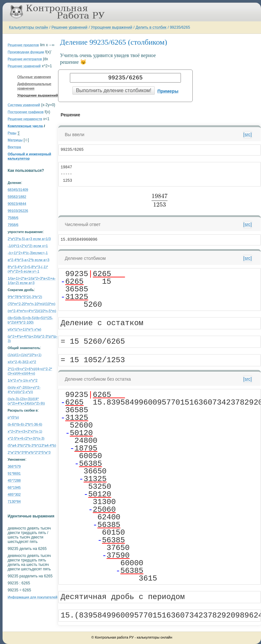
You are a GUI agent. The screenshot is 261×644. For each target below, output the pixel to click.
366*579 (14, 466)
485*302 (14, 494)
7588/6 (13, 218)
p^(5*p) (13, 417)
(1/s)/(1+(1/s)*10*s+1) (25, 355)
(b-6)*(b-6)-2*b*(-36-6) (25, 424)
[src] (248, 135)
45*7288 (14, 480)
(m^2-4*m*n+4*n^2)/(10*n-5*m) (32, 311)
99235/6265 (180, 27)
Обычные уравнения (34, 77)
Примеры (168, 91)
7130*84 (14, 501)
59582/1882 (17, 197)
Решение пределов (23, 45)
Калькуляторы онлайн (29, 27)
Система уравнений (24, 105)
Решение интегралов (25, 59)
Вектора (14, 147)
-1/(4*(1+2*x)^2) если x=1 (28, 246)
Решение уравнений (69, 27)
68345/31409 (18, 190)
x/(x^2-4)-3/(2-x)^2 (22, 362)
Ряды (12, 133)
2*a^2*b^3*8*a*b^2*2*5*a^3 (29, 452)
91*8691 (14, 473)
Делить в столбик (151, 27)
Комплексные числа (25, 126)
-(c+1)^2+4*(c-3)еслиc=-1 (28, 253)
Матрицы (15, 140)
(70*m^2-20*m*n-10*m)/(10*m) (31, 304)
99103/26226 (18, 211)
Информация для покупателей (33, 597)
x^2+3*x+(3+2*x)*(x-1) (25, 431)
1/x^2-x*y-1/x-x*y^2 (22, 380)
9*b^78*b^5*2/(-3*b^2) (25, 297)
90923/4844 (17, 204)
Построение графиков (26, 112)
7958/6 (13, 225)
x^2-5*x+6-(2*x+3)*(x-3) (26, 438)
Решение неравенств (25, 119)
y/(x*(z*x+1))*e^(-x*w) (24, 329)
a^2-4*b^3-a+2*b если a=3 (29, 260)
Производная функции (26, 52)
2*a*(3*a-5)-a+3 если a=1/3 (29, 239)
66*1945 (14, 487)
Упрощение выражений (112, 27)
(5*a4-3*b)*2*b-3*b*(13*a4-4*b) (32, 445)
